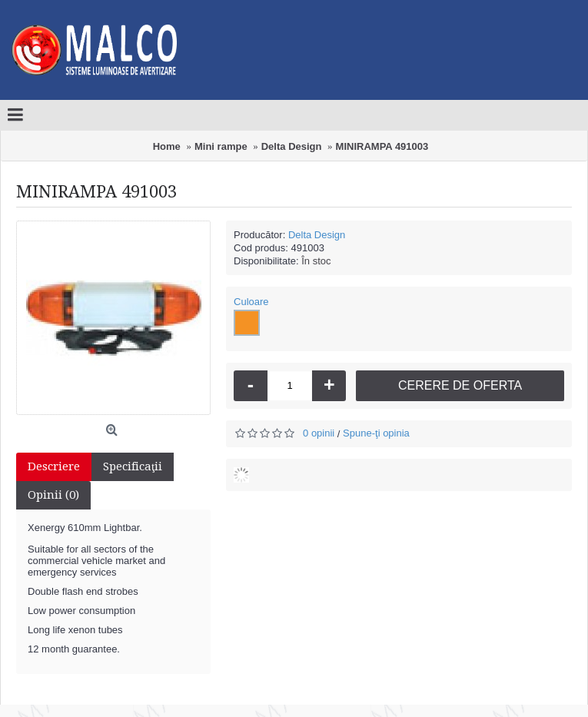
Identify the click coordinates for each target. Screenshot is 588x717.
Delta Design (317, 235)
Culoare (251, 302)
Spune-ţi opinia (376, 433)
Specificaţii (133, 466)
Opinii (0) (53, 495)
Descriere (54, 466)
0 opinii (319, 433)
